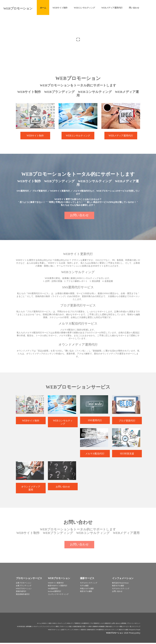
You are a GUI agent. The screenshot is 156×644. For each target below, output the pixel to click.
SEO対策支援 (21, 628)
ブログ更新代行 (95, 624)
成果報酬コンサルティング (34, 628)
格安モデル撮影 (124, 631)
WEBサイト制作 (47, 624)
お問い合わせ (116, 624)
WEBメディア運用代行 (74, 624)
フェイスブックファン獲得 (51, 628)
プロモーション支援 (65, 628)
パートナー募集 (118, 628)
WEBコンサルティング (59, 624)
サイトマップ (136, 628)
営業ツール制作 (87, 628)
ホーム (39, 624)
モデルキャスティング (111, 631)
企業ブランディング (67, 631)
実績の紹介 (109, 628)
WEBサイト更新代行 (80, 631)
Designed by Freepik (135, 631)
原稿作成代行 (91, 631)
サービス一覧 (127, 628)
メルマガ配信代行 (106, 624)
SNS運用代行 (85, 624)
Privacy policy (134, 634)
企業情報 (123, 624)
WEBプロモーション (54, 631)
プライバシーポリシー (134, 624)
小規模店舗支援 (77, 628)
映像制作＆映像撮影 (99, 628)
